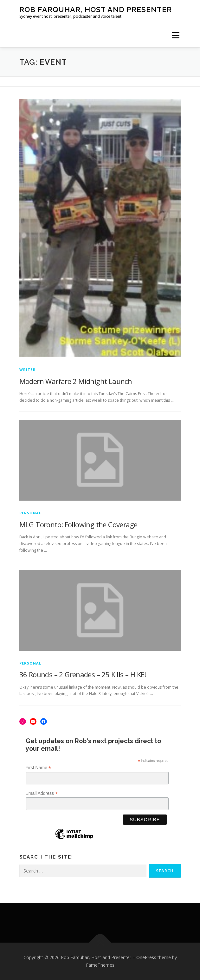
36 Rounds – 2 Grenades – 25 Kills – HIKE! (83, 674)
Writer (28, 370)
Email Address (42, 793)
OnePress (146, 957)
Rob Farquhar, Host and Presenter (96, 9)
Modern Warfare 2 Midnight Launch (76, 381)
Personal (30, 513)
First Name (39, 768)
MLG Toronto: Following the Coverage (78, 524)
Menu (175, 35)
